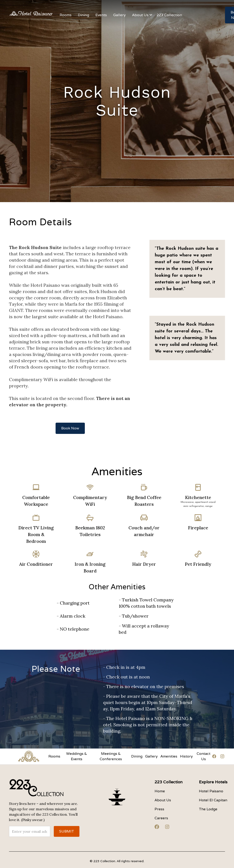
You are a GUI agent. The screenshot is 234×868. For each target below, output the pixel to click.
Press (159, 809)
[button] (101, 15)
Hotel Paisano (211, 791)
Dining (137, 756)
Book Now (70, 428)
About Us (163, 800)
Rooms (54, 756)
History (186, 756)
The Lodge (208, 809)
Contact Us (204, 756)
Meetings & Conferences (111, 756)
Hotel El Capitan (213, 800)
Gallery (151, 756)
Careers (161, 818)
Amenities (169, 756)
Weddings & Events (76, 756)
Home (160, 791)
